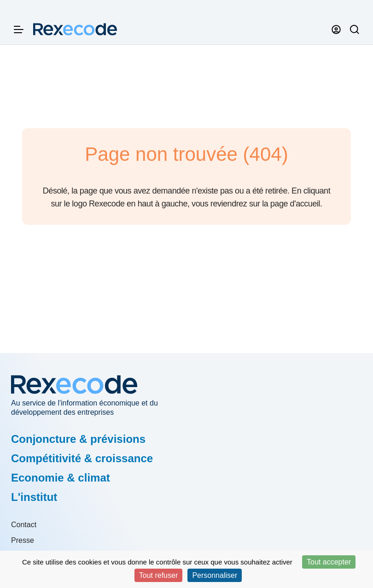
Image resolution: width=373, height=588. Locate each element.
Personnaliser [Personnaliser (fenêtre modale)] (215, 575)
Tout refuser (158, 575)
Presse (23, 540)
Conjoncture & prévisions (78, 439)
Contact (24, 525)
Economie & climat (61, 478)
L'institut (34, 497)
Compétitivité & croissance (82, 458)
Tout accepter (329, 562)
